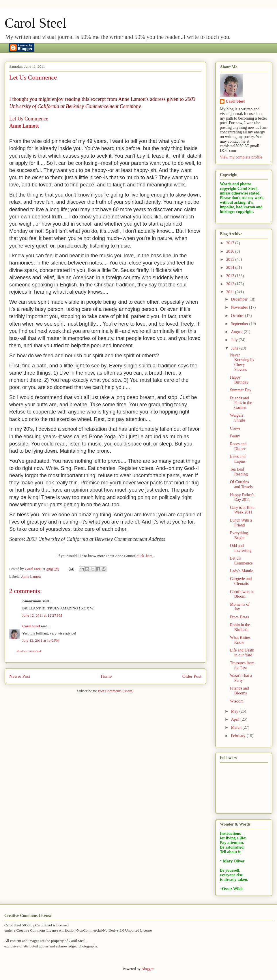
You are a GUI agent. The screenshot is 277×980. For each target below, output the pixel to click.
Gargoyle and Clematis (241, 581)
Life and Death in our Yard (242, 653)
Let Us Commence (241, 561)
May (235, 711)
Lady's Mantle (242, 571)
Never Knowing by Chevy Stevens (242, 362)
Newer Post (20, 676)
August (237, 332)
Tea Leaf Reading (239, 472)
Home (106, 676)
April (236, 719)
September (240, 324)
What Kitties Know (240, 640)
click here (145, 556)
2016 (231, 251)
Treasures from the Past (242, 665)
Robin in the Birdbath (240, 627)
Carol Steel (36, 23)
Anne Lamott (24, 126)
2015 (231, 259)
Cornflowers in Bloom (242, 594)
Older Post (192, 676)
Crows (235, 428)
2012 (231, 284)
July (235, 340)
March (237, 727)
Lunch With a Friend (241, 523)
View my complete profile (241, 157)
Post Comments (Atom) (116, 691)
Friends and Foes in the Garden (241, 403)
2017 (231, 243)
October (238, 316)
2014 (231, 268)
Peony (235, 436)
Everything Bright (239, 535)
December (240, 299)
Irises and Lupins (238, 459)
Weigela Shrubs (238, 418)
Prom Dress (239, 617)
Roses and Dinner (238, 446)
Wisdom (237, 701)
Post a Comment (29, 651)
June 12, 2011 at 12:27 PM (42, 615)
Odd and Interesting (241, 548)
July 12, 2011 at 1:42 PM (41, 640)
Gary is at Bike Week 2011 (242, 510)
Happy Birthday (239, 380)
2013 (231, 276)
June (235, 348)
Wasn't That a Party (241, 678)
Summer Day (241, 390)
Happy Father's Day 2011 (242, 497)
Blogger (147, 969)
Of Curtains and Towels (241, 484)
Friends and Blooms (239, 691)
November (240, 307)
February (239, 736)
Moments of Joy (240, 607)
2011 (231, 292)
